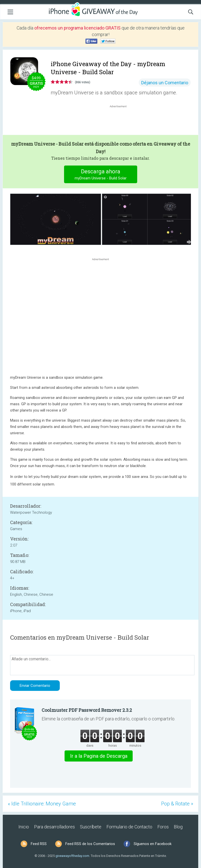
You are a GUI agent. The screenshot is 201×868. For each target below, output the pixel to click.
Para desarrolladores (54, 827)
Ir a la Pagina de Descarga (99, 756)
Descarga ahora (100, 175)
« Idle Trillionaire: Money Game (42, 804)
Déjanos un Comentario (165, 83)
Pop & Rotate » (177, 804)
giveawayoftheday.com (72, 856)
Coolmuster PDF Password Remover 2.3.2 (87, 710)
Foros (163, 827)
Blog (178, 827)
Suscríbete (91, 827)
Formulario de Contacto (129, 827)
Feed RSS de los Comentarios (90, 844)
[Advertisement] (121, 121)
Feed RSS (39, 844)
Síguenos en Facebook (153, 844)
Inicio (24, 827)
